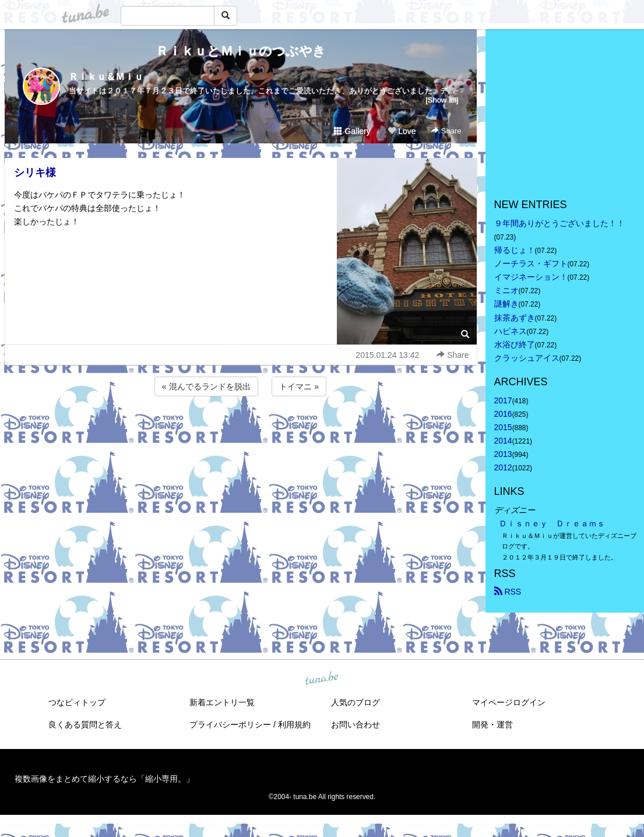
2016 (503, 414)
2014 (503, 441)
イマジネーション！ (531, 277)
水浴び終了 (515, 344)
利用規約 (294, 725)
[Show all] (442, 100)
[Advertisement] (241, 430)
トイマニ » (299, 386)
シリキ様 (35, 173)
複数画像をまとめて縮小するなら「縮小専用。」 (104, 779)
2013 (503, 454)
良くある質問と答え (85, 725)
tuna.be (322, 678)
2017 (503, 400)
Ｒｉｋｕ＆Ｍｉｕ (106, 77)
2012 (503, 467)
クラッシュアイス (527, 358)
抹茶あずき (515, 318)
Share (446, 131)
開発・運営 (492, 725)
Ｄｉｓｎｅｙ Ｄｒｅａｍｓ (552, 523)
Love (402, 131)
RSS (508, 592)
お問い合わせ (356, 725)
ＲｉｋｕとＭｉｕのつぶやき (241, 51)
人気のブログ (356, 702)
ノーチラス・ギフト (531, 263)
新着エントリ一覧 (222, 702)
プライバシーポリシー (230, 725)
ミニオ (506, 290)
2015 (503, 427)
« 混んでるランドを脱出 (206, 386)
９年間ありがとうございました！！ (559, 223)
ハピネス (511, 331)
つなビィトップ (77, 702)
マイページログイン (509, 702)
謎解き (506, 304)
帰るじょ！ (515, 250)
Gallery (352, 131)
